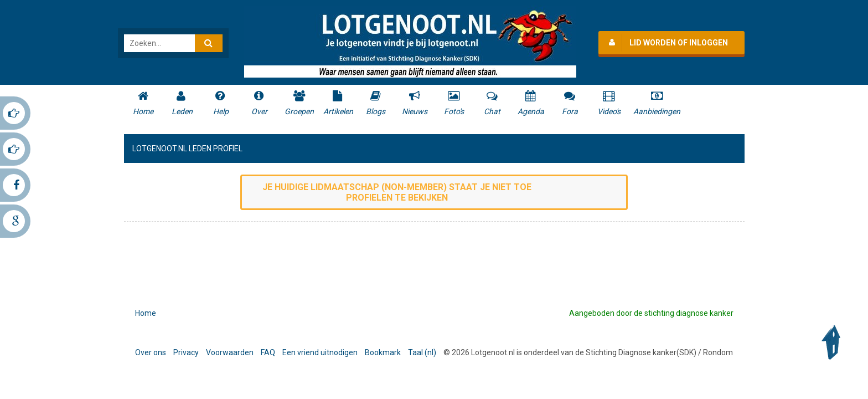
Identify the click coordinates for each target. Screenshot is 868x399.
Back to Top (834, 342)
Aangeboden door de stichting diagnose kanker (651, 313)
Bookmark (383, 352)
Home (146, 313)
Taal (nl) (422, 352)
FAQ (268, 352)
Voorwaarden (230, 352)
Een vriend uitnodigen (320, 352)
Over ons (151, 352)
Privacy (186, 352)
